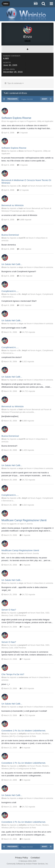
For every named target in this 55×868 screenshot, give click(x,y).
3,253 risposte (27, 688)
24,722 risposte (25, 276)
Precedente (12, 99)
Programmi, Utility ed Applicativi (40, 121)
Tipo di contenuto (14, 83)
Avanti (44, 99)
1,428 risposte (24, 249)
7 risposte (25, 627)
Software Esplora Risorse (16, 118)
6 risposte (25, 748)
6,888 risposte (24, 220)
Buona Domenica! (10, 235)
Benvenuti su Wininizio (13, 205)
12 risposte (23, 190)
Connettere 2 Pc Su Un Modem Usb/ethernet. (24, 731)
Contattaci (35, 858)
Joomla (30, 524)
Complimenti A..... (10, 291)
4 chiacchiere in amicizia (43, 267)
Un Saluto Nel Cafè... (12, 264)
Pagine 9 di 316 (27, 99)
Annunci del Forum (44, 186)
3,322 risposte (24, 305)
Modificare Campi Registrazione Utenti (24, 520)
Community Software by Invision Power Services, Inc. (27, 864)
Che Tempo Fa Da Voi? (13, 674)
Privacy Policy (21, 858)
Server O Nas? (9, 610)
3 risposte (22, 133)
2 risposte (25, 535)
